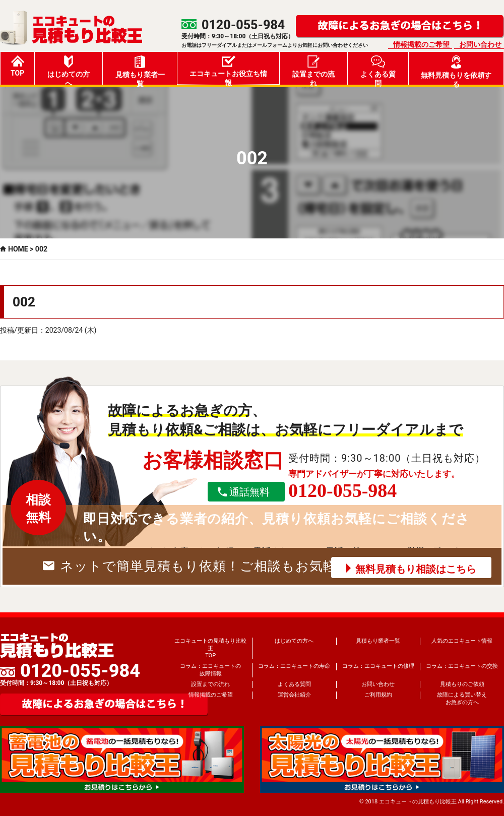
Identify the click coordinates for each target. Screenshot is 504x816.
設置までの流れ (313, 70)
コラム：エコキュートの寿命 (294, 666)
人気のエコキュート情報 (462, 641)
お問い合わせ (480, 44)
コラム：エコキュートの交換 (462, 666)
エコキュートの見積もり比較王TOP (210, 648)
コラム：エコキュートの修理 (378, 666)
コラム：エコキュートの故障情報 (210, 670)
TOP (17, 66)
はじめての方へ (69, 70)
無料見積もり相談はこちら (416, 569)
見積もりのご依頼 (462, 684)
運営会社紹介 (294, 695)
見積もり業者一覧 (140, 70)
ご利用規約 (378, 695)
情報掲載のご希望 (421, 44)
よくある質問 (378, 70)
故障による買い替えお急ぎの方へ (462, 698)
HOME (18, 249)
